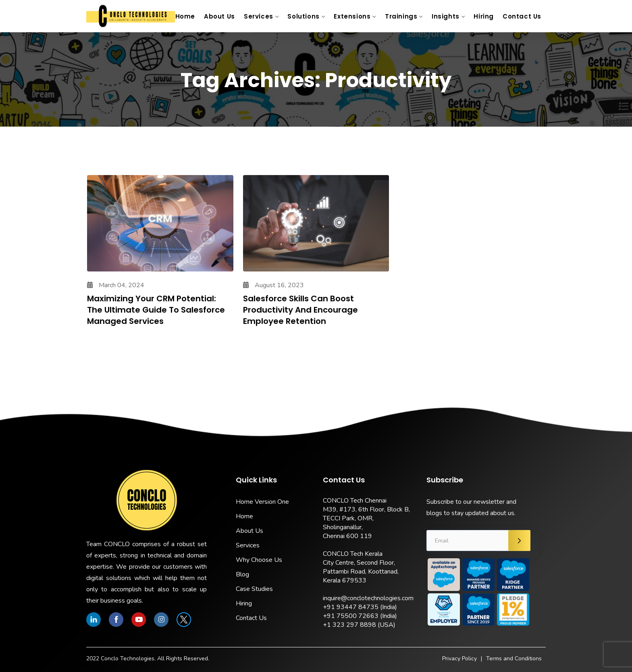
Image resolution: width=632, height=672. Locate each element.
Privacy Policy (459, 658)
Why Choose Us (259, 560)
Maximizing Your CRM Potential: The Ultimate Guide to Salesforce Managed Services (156, 310)
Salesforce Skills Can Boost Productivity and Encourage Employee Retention (300, 310)
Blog (242, 574)
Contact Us (522, 16)
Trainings (401, 16)
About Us (219, 16)
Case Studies (254, 589)
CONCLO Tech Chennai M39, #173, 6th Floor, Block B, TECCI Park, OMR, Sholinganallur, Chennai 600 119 (366, 518)
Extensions (352, 16)
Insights (446, 16)
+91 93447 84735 (351, 607)
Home (185, 16)
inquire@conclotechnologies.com (368, 598)
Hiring (484, 16)
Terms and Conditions (514, 658)
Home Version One (262, 502)
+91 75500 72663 (351, 616)
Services (259, 16)
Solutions (303, 16)
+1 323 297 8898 (349, 625)
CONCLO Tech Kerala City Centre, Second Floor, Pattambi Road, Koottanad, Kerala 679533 (361, 567)
